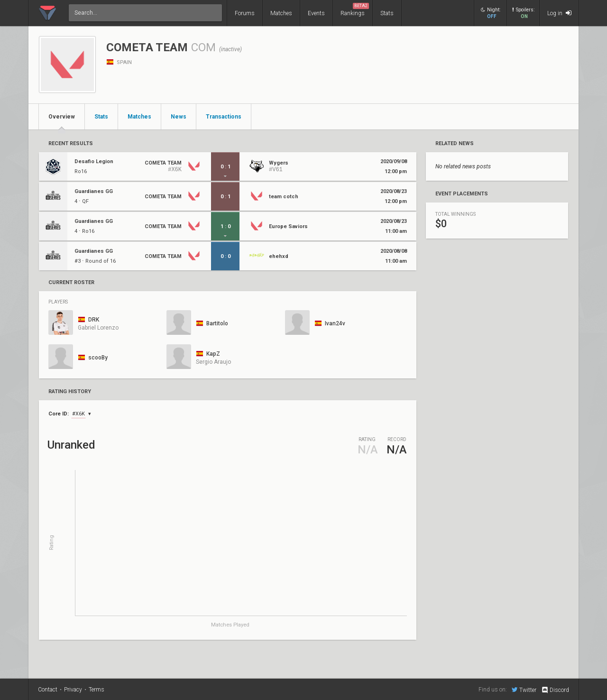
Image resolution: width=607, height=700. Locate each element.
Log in (559, 13)
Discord (555, 690)
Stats (387, 13)
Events (316, 13)
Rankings (355, 10)
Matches (281, 13)
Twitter (524, 690)
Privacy (73, 690)
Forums (245, 13)
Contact (48, 690)
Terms (97, 690)
